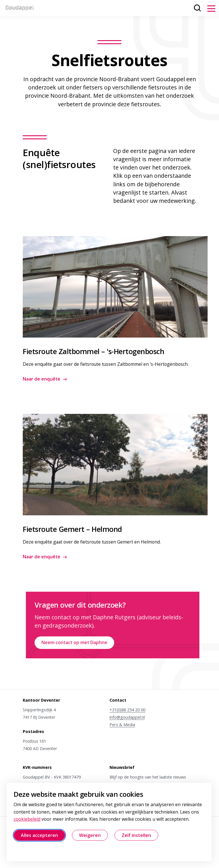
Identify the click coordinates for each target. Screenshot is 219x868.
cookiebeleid (27, 819)
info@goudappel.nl (127, 717)
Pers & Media (122, 725)
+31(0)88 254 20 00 (127, 710)
